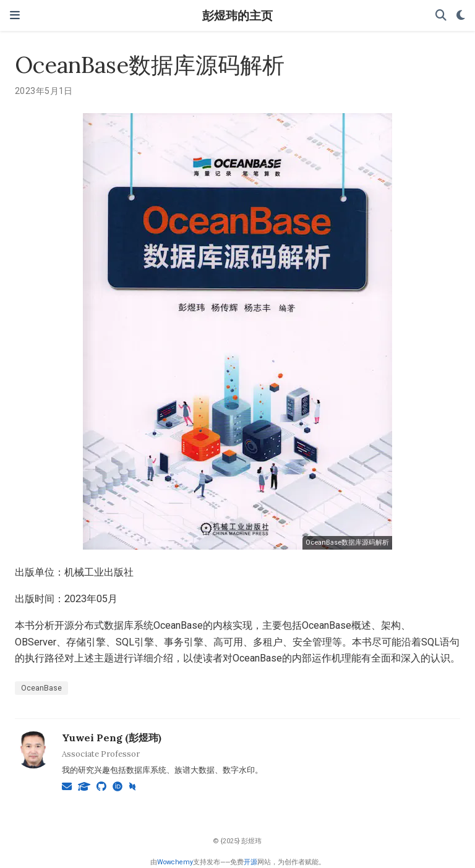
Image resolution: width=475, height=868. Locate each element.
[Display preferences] (461, 16)
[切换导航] (15, 15)
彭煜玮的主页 (237, 15)
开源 (250, 862)
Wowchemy (175, 862)
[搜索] (441, 16)
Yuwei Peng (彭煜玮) (112, 738)
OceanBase (41, 688)
